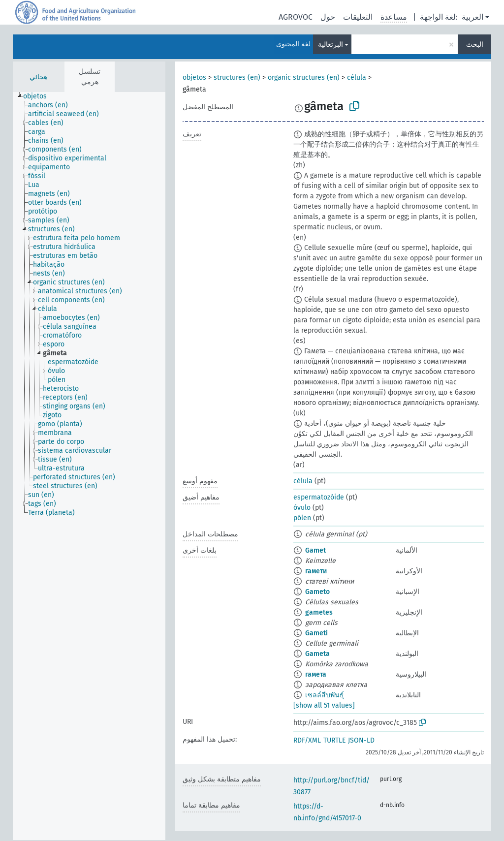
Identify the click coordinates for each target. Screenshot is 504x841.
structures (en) (237, 78)
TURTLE (334, 740)
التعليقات (358, 17)
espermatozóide (319, 497)
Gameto (317, 592)
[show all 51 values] (324, 705)
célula (357, 78)
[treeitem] (39, 96)
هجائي (38, 77)
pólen (302, 518)
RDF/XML (307, 740)
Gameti (316, 633)
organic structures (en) (304, 78)
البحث (475, 45)
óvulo (302, 508)
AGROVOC (296, 17)
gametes (319, 612)
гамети (316, 571)
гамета (316, 674)
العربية (472, 17)
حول (328, 17)
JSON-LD (361, 740)
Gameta (317, 654)
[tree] (89, 466)
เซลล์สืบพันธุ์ (325, 695)
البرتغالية (331, 45)
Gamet (315, 550)
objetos (194, 78)
